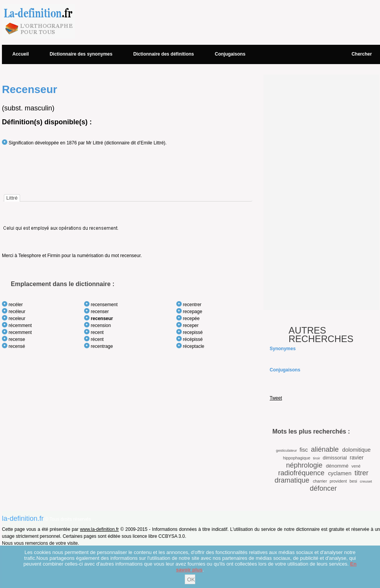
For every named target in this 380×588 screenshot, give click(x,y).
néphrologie (304, 465)
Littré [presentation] (12, 198)
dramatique (292, 480)
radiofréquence (301, 473)
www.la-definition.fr (99, 529)
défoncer (323, 488)
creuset (366, 481)
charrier (320, 481)
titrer (361, 473)
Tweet (276, 398)
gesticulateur (286, 450)
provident (338, 481)
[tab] (12, 198)
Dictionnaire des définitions (163, 54)
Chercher (362, 54)
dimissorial (335, 458)
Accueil (21, 54)
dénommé (337, 466)
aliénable (325, 449)
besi (353, 481)
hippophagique (296, 458)
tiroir (317, 458)
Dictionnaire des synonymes (81, 54)
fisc (304, 450)
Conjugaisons (230, 54)
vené (356, 466)
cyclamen (340, 473)
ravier (357, 458)
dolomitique (356, 450)
